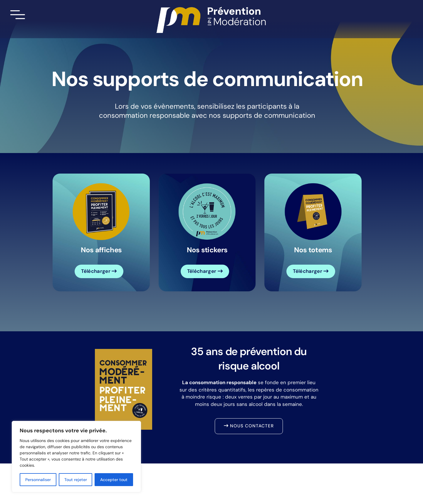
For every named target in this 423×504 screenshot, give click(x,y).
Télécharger (99, 271)
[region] (76, 457)
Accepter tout (114, 480)
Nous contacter (249, 426)
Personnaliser (38, 480)
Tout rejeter (76, 480)
